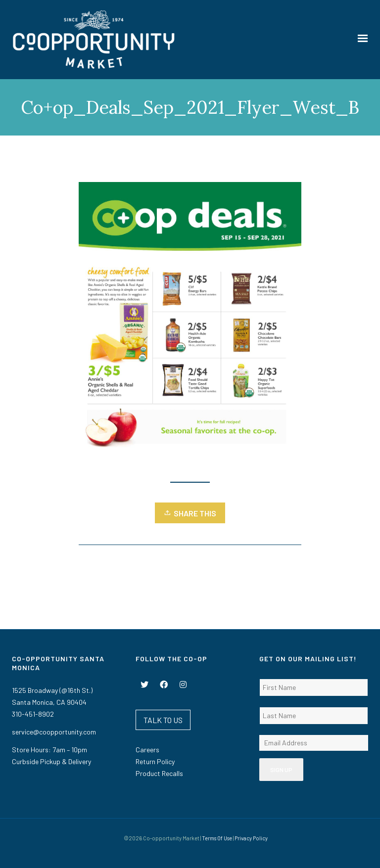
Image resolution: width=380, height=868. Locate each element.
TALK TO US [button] (163, 720)
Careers (147, 750)
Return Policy (155, 761)
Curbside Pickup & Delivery (51, 761)
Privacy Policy (251, 838)
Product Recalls (159, 773)
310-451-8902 (33, 714)
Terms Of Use (217, 838)
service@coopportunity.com (54, 732)
